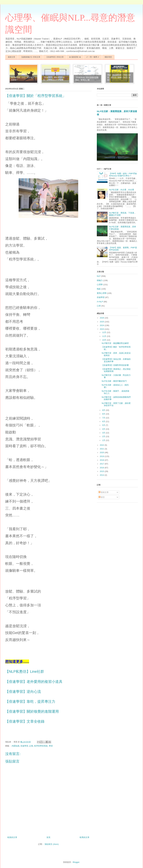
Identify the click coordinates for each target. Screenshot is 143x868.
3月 (104, 433)
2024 (102, 325)
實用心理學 (102, 293)
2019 (102, 456)
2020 (102, 452)
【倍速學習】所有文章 (55, 57)
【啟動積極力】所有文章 (30, 57)
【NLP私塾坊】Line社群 (25, 671)
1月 (104, 440)
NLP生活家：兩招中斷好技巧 (114, 381)
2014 (102, 475)
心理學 (100, 285)
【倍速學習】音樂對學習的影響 (115, 365)
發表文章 (104, 492)
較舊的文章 (85, 837)
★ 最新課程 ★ (75, 57)
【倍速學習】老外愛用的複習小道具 (34, 682)
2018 (102, 460)
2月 (104, 436)
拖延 (99, 289)
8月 (104, 414)
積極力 (100, 280)
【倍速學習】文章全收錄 (25, 721)
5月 (104, 425)
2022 (102, 445)
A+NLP (100, 302)
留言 (102, 497)
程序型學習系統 (41, 746)
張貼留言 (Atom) (52, 844)
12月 (104, 332)
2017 (102, 464)
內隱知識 (15, 746)
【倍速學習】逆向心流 (23, 692)
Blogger (76, 862)
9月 (104, 410)
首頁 (48, 837)
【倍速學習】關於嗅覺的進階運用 (32, 711)
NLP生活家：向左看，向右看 (122, 190)
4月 (104, 429)
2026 (102, 318)
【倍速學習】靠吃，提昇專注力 (30, 701)
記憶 (31, 746)
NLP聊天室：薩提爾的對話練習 (115, 343)
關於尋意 (108, 57)
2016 (102, 468)
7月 (104, 418)
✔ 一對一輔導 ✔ (93, 57)
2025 (102, 322)
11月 (104, 336)
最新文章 (11, 57)
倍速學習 (24, 746)
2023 (102, 329)
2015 (102, 471)
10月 (104, 340)
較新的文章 (12, 837)
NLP (99, 276)
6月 (104, 421)
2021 (102, 449)
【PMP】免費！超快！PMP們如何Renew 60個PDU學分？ (123, 175)
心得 (99, 306)
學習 (51, 746)
